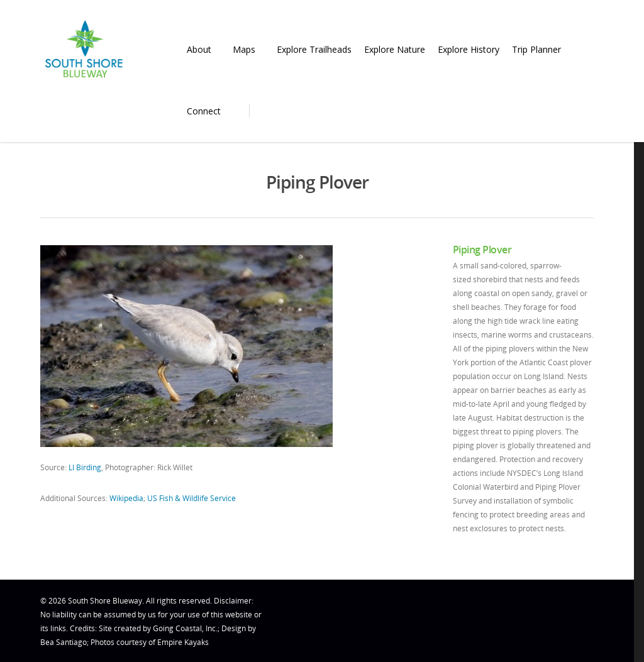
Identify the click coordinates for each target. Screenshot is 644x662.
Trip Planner (541, 49)
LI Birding (85, 467)
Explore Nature (395, 49)
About (204, 49)
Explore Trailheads (314, 49)
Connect (209, 111)
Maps (249, 49)
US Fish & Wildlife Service (192, 498)
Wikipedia (126, 498)
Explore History (469, 49)
